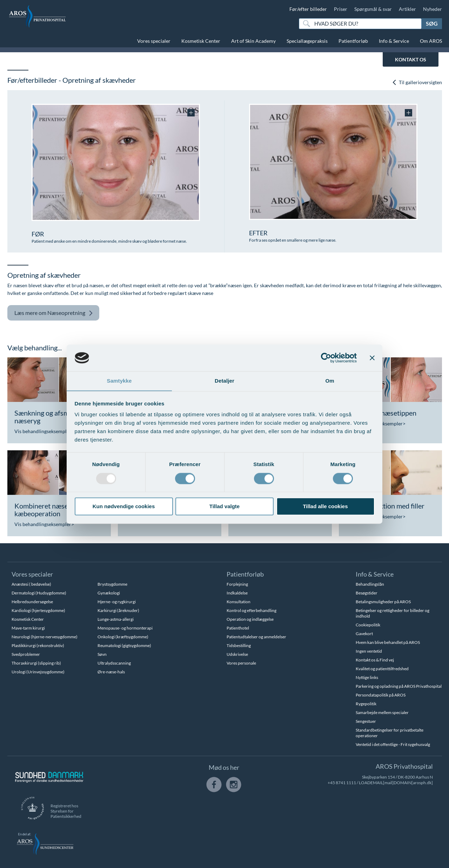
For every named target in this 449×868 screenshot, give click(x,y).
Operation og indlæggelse (250, 619)
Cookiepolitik (368, 625)
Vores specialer (154, 41)
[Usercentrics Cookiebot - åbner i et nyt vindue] (326, 358)
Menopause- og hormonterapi (125, 628)
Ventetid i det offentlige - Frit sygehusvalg (393, 744)
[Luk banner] (372, 358)
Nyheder (433, 9)
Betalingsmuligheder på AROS (383, 602)
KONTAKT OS (411, 59)
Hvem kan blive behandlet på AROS (388, 642)
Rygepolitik (366, 704)
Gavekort (364, 634)
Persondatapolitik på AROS (381, 695)
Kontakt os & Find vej (375, 660)
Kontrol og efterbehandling (252, 610)
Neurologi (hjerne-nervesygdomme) (45, 637)
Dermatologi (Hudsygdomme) (39, 593)
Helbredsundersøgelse (32, 602)
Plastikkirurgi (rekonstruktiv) (38, 645)
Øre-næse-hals (111, 672)
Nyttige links (367, 677)
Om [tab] (330, 381)
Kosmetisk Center (201, 41)
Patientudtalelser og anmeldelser (256, 637)
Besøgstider (367, 593)
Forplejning (237, 584)
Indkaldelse (237, 593)
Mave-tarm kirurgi (28, 628)
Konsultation (239, 602)
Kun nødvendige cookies (124, 507)
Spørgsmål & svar (373, 9)
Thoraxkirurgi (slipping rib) (36, 663)
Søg (432, 23)
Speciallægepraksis (307, 41)
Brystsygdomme (112, 584)
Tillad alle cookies (325, 507)
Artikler (407, 9)
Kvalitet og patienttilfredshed (382, 669)
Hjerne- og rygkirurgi (117, 602)
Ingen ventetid (369, 651)
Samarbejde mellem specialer (382, 712)
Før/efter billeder (308, 9)
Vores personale (241, 663)
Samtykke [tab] (119, 381)
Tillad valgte (224, 507)
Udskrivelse (237, 654)
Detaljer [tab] (224, 381)
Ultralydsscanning (114, 663)
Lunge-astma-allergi (116, 619)
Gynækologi (109, 593)
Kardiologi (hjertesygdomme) (38, 610)
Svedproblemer (26, 654)
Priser (341, 9)
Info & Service (394, 41)
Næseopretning (54, 313)
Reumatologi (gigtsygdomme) (124, 645)
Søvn (102, 654)
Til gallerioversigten (417, 82)
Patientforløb (353, 41)
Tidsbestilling (239, 645)
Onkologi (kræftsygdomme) (123, 637)
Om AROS (431, 41)
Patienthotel (238, 628)
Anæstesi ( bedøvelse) (31, 584)
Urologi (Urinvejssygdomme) (38, 672)
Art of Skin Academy (253, 41)
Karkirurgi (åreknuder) (118, 610)
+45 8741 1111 (342, 783)
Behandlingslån (370, 584)
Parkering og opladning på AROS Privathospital (399, 686)
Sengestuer (366, 721)
